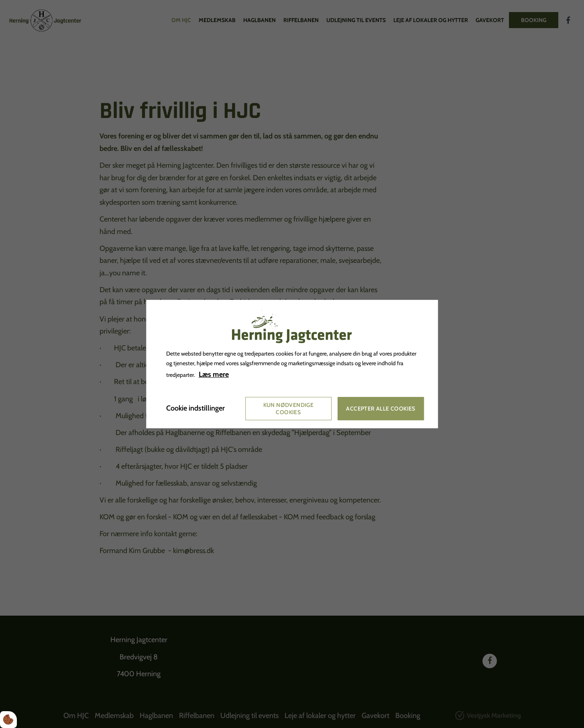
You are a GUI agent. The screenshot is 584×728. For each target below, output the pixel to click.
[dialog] (292, 364)
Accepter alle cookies (381, 409)
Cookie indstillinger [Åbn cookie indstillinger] (195, 409)
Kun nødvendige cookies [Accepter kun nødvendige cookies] (289, 409)
